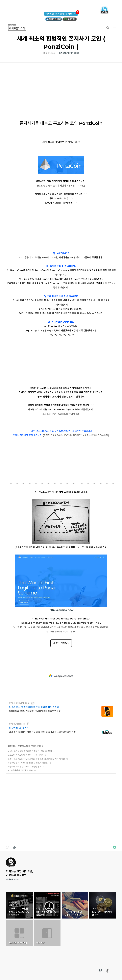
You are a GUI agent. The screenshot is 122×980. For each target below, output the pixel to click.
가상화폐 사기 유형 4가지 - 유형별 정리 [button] (75, 905)
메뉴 (115, 28)
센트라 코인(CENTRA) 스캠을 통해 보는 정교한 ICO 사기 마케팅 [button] (19, 905)
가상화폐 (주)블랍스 (19, 728)
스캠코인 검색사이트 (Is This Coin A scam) (28, 763)
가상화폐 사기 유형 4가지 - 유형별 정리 (25, 767)
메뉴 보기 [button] (47, 933)
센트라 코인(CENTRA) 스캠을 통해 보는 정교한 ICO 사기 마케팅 (36, 759)
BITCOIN (12, 746)
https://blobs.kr (17, 724)
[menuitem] (101, 971)
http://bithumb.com (19, 703)
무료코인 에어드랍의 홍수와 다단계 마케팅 (26, 755)
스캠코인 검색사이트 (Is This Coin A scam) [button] (47, 905)
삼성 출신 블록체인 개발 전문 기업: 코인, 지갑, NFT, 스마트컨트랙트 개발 (42, 732)
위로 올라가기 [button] (108, 971)
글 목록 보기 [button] (101, 971)
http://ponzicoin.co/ (61, 610)
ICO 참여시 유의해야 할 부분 (20, 770)
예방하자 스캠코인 (24, 746)
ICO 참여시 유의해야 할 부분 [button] (103, 905)
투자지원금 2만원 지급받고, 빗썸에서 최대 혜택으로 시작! (35, 711)
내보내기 (14, 847)
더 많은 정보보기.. (61, 643)
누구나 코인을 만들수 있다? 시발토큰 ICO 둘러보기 (30, 751)
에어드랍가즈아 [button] (20, 28)
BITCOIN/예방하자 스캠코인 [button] (69, 53)
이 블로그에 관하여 (115, 847)
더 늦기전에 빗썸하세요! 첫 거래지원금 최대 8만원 (34, 707)
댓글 (7, 847)
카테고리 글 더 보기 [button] (19, 933)
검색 (108, 28)
